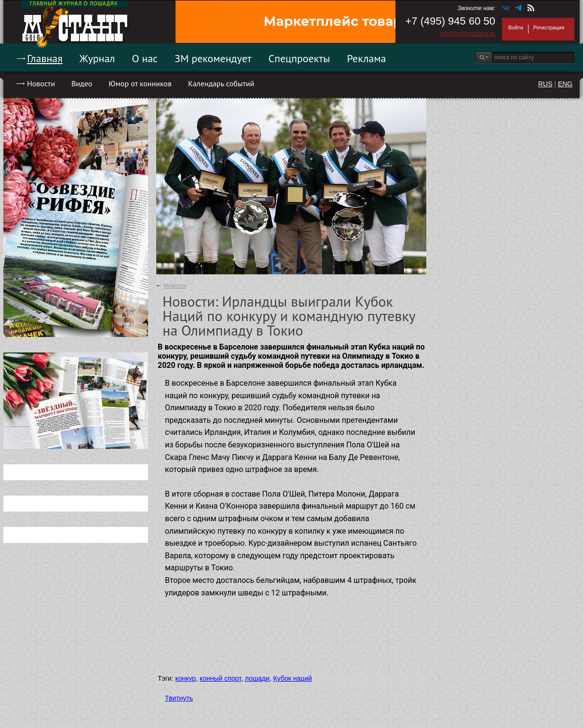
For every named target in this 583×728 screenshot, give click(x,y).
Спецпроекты (299, 58)
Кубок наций (293, 678)
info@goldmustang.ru (468, 34)
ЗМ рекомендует (213, 58)
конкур (185, 678)
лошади (257, 678)
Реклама (367, 58)
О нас (145, 58)
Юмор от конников (140, 83)
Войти (516, 27)
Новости (41, 83)
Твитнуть (179, 698)
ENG (565, 84)
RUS (545, 84)
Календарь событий (221, 83)
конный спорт (220, 678)
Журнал (97, 58)
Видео (82, 83)
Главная (45, 58)
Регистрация (549, 27)
